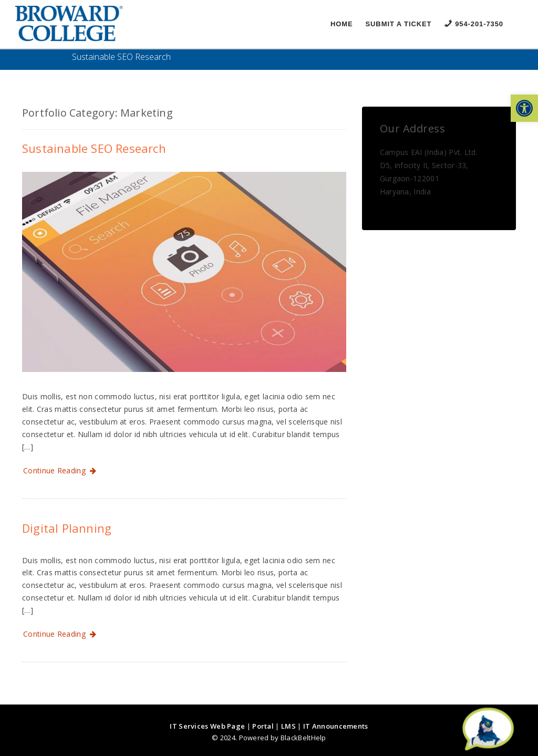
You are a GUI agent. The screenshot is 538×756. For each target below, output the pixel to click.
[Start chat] (488, 730)
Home (342, 24)
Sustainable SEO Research (94, 148)
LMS (288, 726)
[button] (524, 108)
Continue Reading (60, 470)
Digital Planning (67, 528)
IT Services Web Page (207, 726)
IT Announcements (336, 726)
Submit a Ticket (399, 24)
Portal (263, 726)
